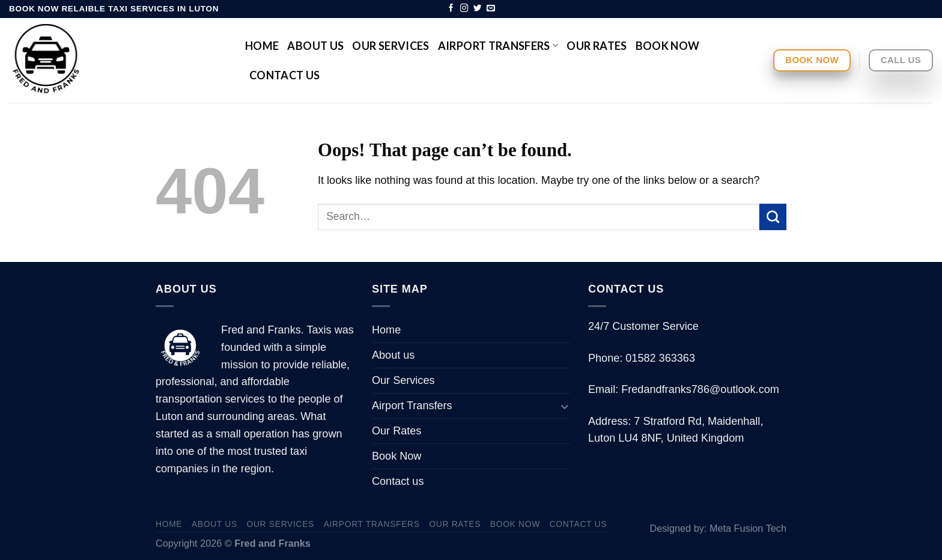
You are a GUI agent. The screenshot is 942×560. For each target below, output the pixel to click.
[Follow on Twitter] (478, 9)
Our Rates (597, 46)
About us (315, 46)
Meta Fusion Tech (748, 528)
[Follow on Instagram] (464, 9)
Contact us (285, 75)
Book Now (668, 46)
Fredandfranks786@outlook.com (700, 389)
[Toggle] (565, 406)
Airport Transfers (498, 46)
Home (262, 46)
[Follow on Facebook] (451, 9)
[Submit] (773, 217)
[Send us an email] (491, 9)
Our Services (390, 46)
